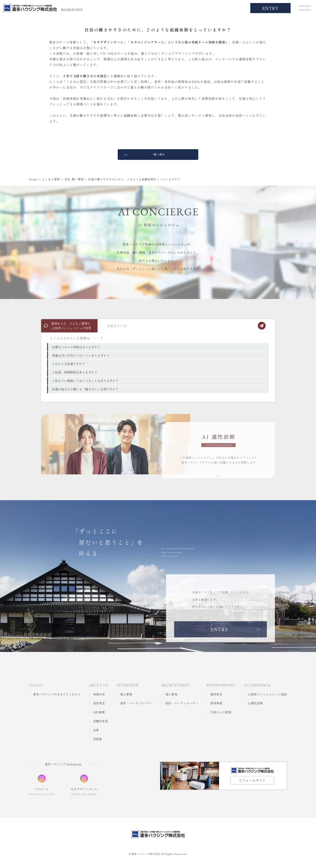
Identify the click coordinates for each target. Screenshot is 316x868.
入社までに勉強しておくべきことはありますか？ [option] (85, 381)
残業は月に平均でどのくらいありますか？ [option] (81, 355)
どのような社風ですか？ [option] (69, 364)
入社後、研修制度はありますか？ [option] (75, 372)
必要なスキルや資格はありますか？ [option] (76, 347)
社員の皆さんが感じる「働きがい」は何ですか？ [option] (85, 389)
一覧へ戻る (158, 154)
